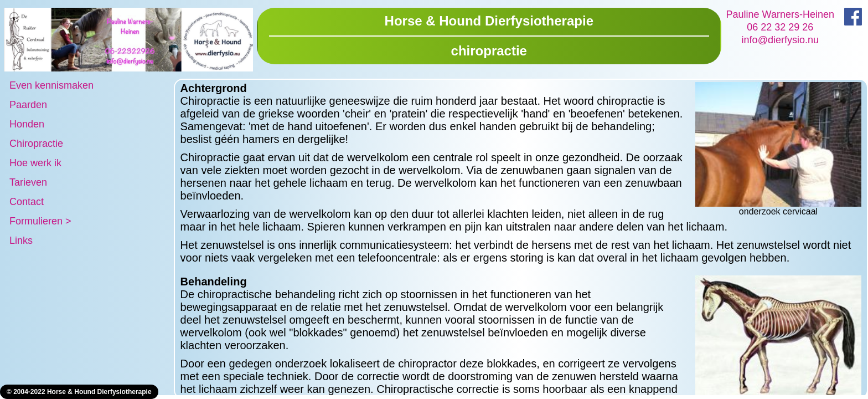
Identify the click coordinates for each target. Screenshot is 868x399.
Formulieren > (40, 221)
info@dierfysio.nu (780, 40)
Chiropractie (36, 144)
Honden (27, 124)
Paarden (28, 105)
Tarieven (28, 182)
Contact (27, 202)
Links (21, 241)
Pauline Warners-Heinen (780, 14)
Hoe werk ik (35, 163)
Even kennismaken (51, 85)
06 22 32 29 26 (780, 27)
